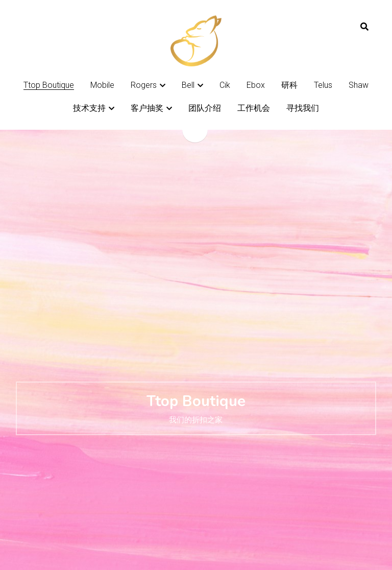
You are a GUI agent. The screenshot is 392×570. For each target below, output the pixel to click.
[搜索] (364, 27)
